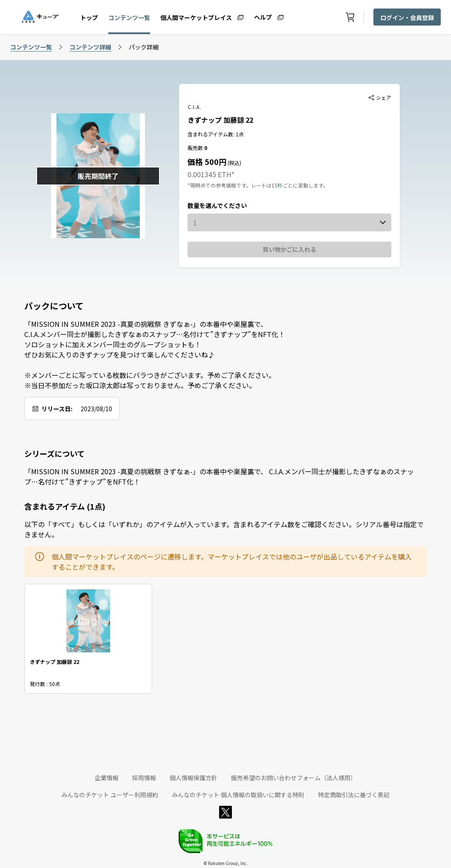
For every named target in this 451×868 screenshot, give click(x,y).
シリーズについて (55, 453)
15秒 (277, 185)
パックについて (54, 306)
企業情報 (107, 778)
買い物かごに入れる (289, 249)
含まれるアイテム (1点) (65, 506)
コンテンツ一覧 (129, 17)
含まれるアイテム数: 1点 (216, 134)
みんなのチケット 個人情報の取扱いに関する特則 (238, 795)
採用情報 (144, 778)
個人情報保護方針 (194, 778)
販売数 (196, 148)
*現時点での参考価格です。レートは (230, 185)
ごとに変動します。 (305, 185)
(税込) (234, 163)
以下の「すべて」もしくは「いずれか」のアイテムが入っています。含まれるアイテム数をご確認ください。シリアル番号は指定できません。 (224, 529)
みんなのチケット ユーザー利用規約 (110, 795)
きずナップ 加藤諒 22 (220, 120)
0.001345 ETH (210, 174)
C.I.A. (194, 107)
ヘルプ (263, 17)
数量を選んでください (217, 205)
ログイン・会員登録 (407, 17)
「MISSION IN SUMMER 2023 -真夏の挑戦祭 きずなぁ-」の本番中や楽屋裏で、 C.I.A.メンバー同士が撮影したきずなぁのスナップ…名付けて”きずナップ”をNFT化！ (219, 476)
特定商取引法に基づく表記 (354, 795)
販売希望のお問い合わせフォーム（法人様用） (294, 778)
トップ (89, 17)
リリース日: (57, 409)
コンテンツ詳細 (90, 47)
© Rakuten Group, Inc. (225, 863)
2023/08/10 (96, 409)
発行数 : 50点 (45, 684)
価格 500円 (207, 161)
